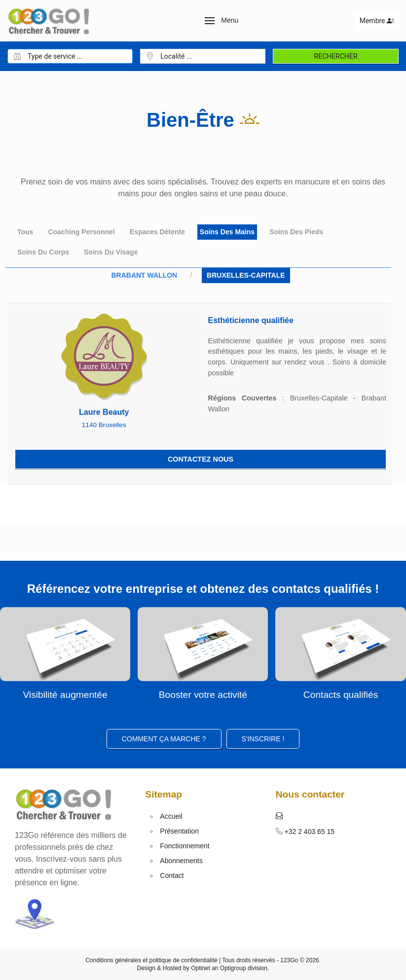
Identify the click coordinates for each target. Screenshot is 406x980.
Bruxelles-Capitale (246, 275)
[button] (222, 21)
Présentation (179, 831)
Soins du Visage (111, 252)
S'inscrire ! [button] (263, 739)
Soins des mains (227, 232)
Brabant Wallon (144, 275)
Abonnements (181, 861)
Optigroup (233, 968)
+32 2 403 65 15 (309, 832)
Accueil (171, 816)
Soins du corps (43, 252)
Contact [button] (172, 875)
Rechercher (336, 56)
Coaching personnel (81, 232)
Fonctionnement (185, 846)
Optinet (201, 968)
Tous (25, 232)
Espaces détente (157, 232)
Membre (377, 21)
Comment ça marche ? (164, 739)
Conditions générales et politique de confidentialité (151, 960)
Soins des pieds (296, 232)
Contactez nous (201, 459)
